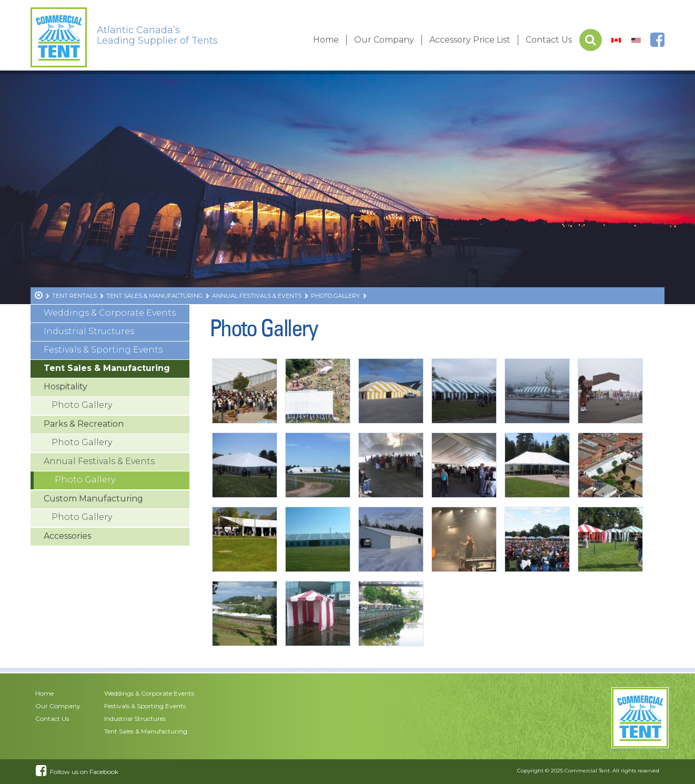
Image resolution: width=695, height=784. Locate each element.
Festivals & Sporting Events (103, 350)
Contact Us (549, 40)
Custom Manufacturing (93, 499)
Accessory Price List (470, 40)
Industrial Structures (89, 331)
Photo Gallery (82, 405)
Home (326, 40)
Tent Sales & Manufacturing (107, 368)
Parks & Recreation (84, 424)
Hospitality (66, 386)
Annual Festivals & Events (99, 461)
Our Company (384, 40)
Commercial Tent (587, 771)
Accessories (67, 536)
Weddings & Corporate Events (110, 313)
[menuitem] (616, 40)
